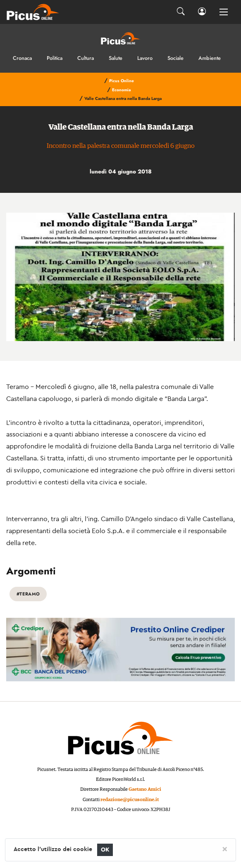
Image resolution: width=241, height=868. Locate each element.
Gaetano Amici (145, 789)
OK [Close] (105, 850)
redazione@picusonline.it (130, 800)
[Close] (225, 849)
